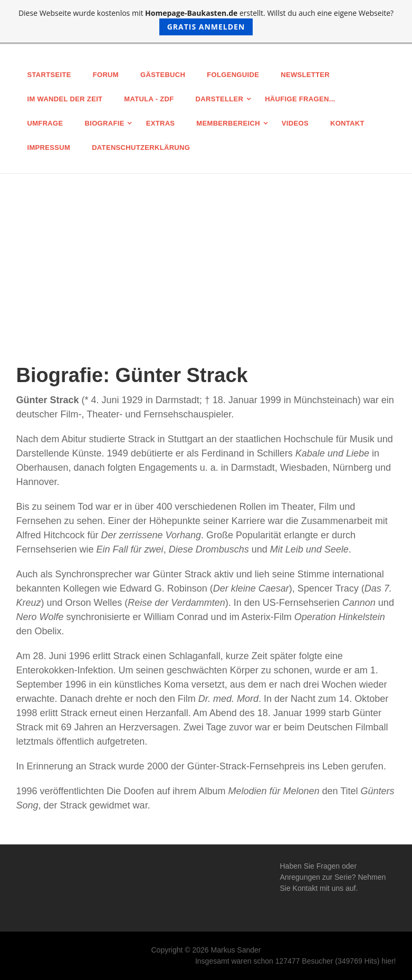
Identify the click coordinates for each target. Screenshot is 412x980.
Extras (161, 123)
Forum (106, 75)
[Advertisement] (206, 253)
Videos (295, 123)
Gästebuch (163, 75)
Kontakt (347, 123)
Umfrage (45, 123)
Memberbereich (228, 123)
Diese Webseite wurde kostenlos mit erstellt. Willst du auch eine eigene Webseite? (206, 22)
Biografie (105, 123)
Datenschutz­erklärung (141, 148)
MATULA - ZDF (149, 99)
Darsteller (220, 99)
